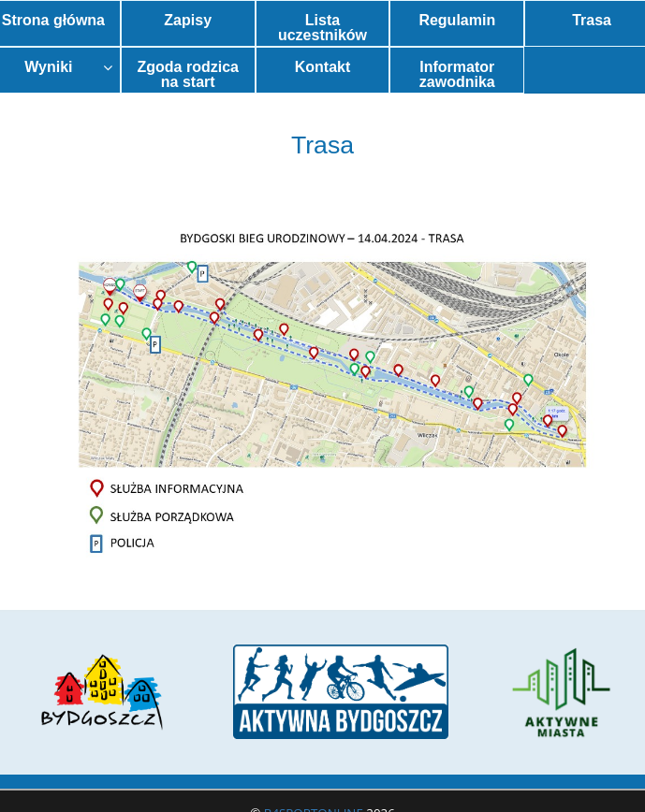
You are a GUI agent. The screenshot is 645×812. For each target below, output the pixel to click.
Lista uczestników (322, 28)
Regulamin (457, 20)
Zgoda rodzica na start (187, 74)
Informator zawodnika (457, 74)
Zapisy (188, 20)
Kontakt (323, 67)
